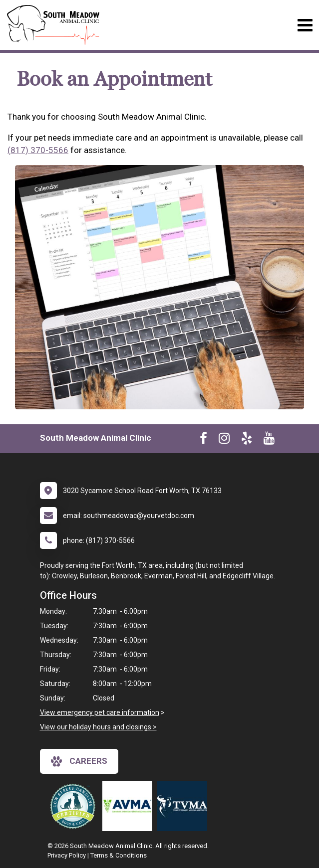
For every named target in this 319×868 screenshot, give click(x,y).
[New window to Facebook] (203, 440)
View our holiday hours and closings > (98, 727)
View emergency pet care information (100, 712)
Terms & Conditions (119, 855)
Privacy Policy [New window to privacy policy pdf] (67, 855)
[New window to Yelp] (247, 440)
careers (79, 761)
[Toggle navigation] (305, 25)
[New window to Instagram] (224, 440)
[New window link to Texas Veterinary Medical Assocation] (185, 806)
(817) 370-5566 (38, 150)
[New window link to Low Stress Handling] (75, 806)
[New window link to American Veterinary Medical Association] (130, 806)
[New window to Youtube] (269, 440)
